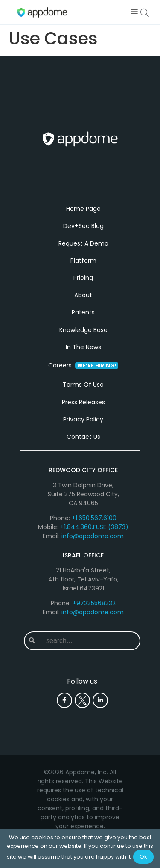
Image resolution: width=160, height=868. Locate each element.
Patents (83, 312)
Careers (83, 365)
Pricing (83, 278)
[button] (134, 12)
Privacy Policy (83, 419)
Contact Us (83, 437)
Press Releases (83, 402)
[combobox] (89, 641)
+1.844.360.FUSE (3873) (94, 527)
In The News (83, 347)
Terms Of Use (83, 385)
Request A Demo (83, 243)
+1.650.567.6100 (94, 518)
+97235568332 (94, 603)
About (83, 295)
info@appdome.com (93, 536)
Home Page (83, 209)
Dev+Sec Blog (83, 226)
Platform (83, 261)
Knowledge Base (83, 330)
